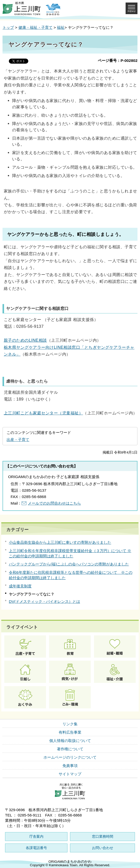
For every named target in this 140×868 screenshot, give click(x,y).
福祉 (61, 27)
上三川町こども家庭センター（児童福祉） (43, 413)
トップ (8, 27)
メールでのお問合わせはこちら (54, 503)
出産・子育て (18, 440)
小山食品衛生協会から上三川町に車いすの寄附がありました (60, 542)
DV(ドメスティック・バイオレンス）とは (44, 601)
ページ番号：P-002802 (118, 60)
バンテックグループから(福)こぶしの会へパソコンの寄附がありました (69, 564)
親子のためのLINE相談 (25, 340)
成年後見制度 (20, 586)
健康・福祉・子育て (36, 27)
